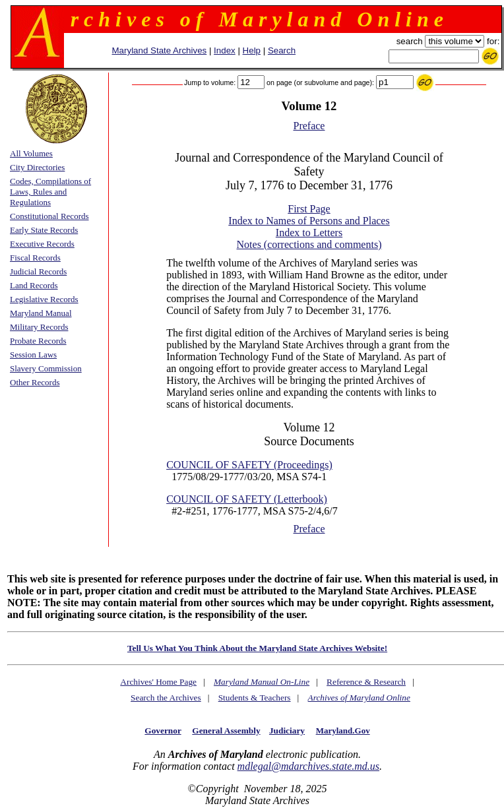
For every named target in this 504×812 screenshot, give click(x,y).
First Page (309, 209)
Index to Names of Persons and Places (309, 221)
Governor (163, 731)
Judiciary (287, 731)
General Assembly (226, 731)
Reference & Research (366, 682)
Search (282, 50)
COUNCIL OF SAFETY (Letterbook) (247, 499)
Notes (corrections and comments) (309, 244)
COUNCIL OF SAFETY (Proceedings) (249, 465)
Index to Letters (309, 233)
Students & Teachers (255, 698)
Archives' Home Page (158, 682)
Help (252, 50)
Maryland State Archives (160, 50)
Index (225, 50)
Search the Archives (166, 698)
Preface (309, 126)
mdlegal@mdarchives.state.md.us (308, 766)
